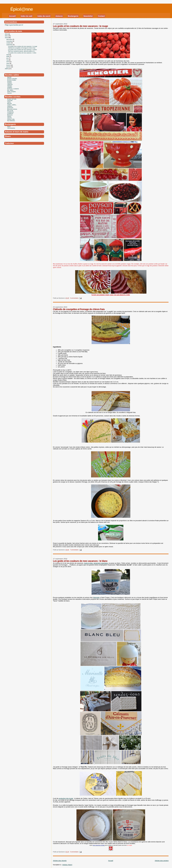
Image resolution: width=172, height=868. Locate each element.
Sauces (9, 93)
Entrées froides (12, 80)
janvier (9, 67)
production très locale (66, 798)
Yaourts (9, 118)
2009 (7, 69)
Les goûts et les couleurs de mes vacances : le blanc (80, 561)
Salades (10, 83)
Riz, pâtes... (11, 90)
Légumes (10, 84)
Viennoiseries (11, 128)
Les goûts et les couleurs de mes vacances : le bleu (22, 53)
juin (8, 58)
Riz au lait (10, 111)
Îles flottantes (11, 121)
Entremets (10, 108)
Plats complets (12, 92)
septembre (10, 45)
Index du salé (27, 16)
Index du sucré (44, 16)
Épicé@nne (22, 9)
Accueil (12, 16)
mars (8, 63)
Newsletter (88, 16)
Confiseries (11, 112)
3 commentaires (74, 298)
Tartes (9, 102)
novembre (10, 41)
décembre (10, 39)
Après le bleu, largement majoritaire (96, 563)
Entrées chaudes (12, 79)
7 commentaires (74, 550)
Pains (9, 127)
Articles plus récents (60, 861)
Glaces (9, 116)
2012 (7, 34)
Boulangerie (73, 16)
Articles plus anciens (162, 861)
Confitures (10, 113)
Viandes (10, 86)
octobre (9, 43)
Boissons (10, 115)
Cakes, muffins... (12, 105)
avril (8, 62)
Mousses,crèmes (12, 109)
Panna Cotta (11, 119)
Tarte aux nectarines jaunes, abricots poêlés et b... (22, 51)
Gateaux (10, 106)
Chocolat (10, 100)
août (8, 55)
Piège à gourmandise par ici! (14, 25)
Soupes (10, 82)
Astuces (59, 16)
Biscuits (10, 103)
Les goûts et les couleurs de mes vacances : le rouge (80, 26)
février (8, 65)
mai (8, 60)
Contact (101, 16)
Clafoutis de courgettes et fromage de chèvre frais (79, 309)
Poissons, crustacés (13, 89)
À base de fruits (12, 99)
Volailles (10, 87)
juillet (8, 56)
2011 (7, 36)
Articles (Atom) (67, 865)
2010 (7, 38)
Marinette (96, 598)
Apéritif (9, 77)
